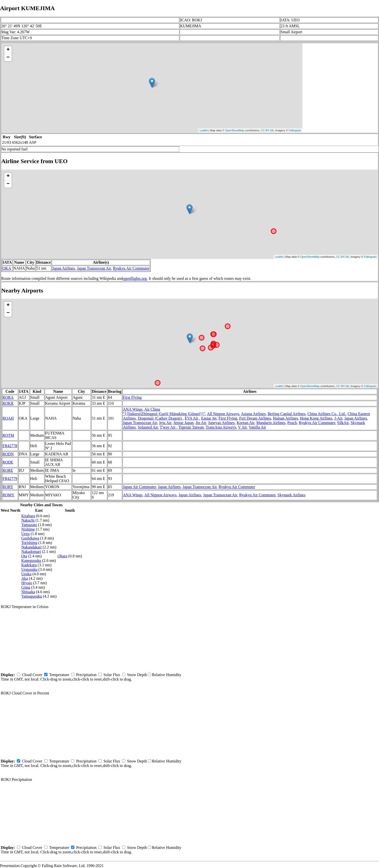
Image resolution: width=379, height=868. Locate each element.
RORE (8, 470)
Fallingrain (295, 130)
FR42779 (10, 479)
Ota (24, 556)
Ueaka (26, 574)
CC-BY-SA (267, 130)
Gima (26, 587)
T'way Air (168, 427)
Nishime (28, 529)
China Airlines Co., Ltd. (327, 414)
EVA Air (192, 418)
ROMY (8, 495)
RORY (8, 487)
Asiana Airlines (253, 414)
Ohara (63, 556)
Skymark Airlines (292, 495)
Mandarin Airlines (271, 423)
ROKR (8, 403)
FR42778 (10, 446)
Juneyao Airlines (221, 423)
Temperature (59, 675)
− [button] (8, 58)
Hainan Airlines (285, 418)
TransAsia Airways (221, 427)
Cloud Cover (32, 675)
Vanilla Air (257, 427)
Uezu (26, 534)
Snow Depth (137, 675)
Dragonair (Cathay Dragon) (160, 418)
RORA (8, 397)
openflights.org (135, 278)
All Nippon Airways (223, 414)
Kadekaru (29, 565)
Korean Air (245, 423)
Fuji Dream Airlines (255, 418)
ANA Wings (133, 409)
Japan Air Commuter (140, 487)
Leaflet (204, 130)
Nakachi (28, 520)
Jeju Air (165, 423)
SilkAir (343, 423)
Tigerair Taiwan (191, 427)
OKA (7, 268)
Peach (292, 423)
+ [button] (8, 50)
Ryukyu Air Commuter (131, 268)
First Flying (132, 397)
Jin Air (201, 423)
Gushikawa (30, 538)
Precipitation (86, 675)
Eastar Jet (209, 418)
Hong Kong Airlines (316, 418)
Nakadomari (31, 552)
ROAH (8, 418)
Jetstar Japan (183, 423)
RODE (8, 462)
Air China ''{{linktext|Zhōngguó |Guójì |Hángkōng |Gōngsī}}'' (164, 412)
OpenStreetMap (235, 130)
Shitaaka (28, 592)
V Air (242, 427)
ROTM (8, 435)
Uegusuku (29, 569)
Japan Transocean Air (94, 268)
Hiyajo (27, 583)
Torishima (29, 543)
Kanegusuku (31, 561)
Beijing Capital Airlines (287, 414)
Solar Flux (112, 675)
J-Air (338, 418)
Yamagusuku (32, 596)
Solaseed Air (148, 427)
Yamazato (29, 525)
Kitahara (28, 516)
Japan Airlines (63, 268)
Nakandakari (32, 547)
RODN (8, 454)
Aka (25, 578)
